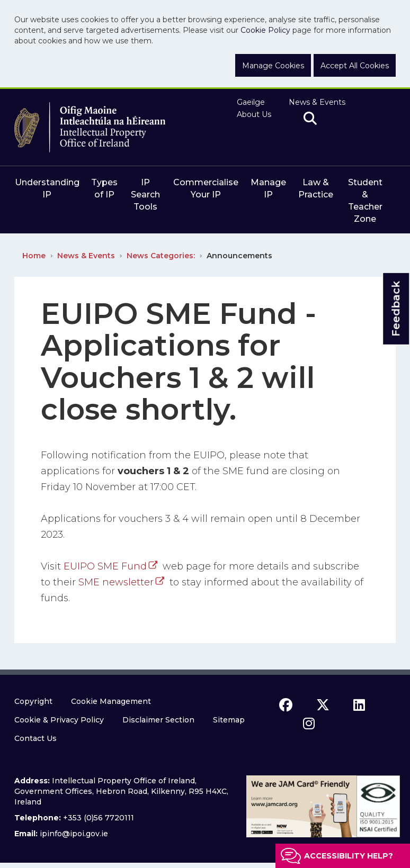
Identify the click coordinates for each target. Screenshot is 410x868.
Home (34, 256)
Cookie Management (111, 701)
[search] (310, 119)
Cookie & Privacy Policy (59, 720)
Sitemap (229, 720)
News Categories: (161, 256)
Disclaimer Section (158, 720)
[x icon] (323, 705)
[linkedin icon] (359, 705)
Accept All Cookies (355, 66)
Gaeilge (251, 102)
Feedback (396, 308)
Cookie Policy (265, 30)
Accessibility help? (349, 856)
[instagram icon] (309, 724)
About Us (254, 114)
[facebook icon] (286, 705)
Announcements (239, 256)
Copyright (33, 701)
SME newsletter (116, 582)
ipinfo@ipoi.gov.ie (74, 834)
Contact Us (35, 738)
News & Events (317, 102)
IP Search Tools (145, 195)
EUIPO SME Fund (105, 566)
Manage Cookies (273, 66)
